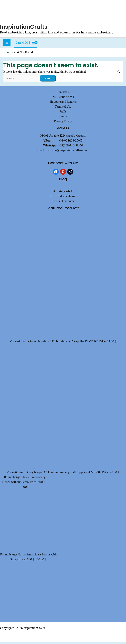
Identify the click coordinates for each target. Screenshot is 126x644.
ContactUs (63, 94)
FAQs (63, 113)
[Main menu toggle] (7, 45)
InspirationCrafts (25, 29)
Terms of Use (63, 109)
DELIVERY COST (63, 99)
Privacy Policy (63, 123)
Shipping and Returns (63, 104)
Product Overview (63, 203)
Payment (63, 118)
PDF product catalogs (63, 198)
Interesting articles (63, 193)
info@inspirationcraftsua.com (71, 152)
